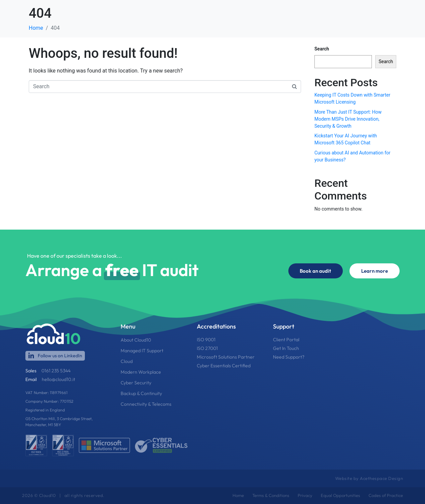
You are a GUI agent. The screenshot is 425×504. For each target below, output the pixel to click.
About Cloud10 (136, 340)
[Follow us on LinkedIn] (31, 356)
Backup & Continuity (141, 393)
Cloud (127, 361)
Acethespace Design (381, 478)
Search (322, 49)
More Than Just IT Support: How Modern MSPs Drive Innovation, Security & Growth (348, 119)
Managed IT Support (142, 351)
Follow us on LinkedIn (60, 356)
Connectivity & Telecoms (146, 404)
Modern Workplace (141, 372)
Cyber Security (136, 383)
